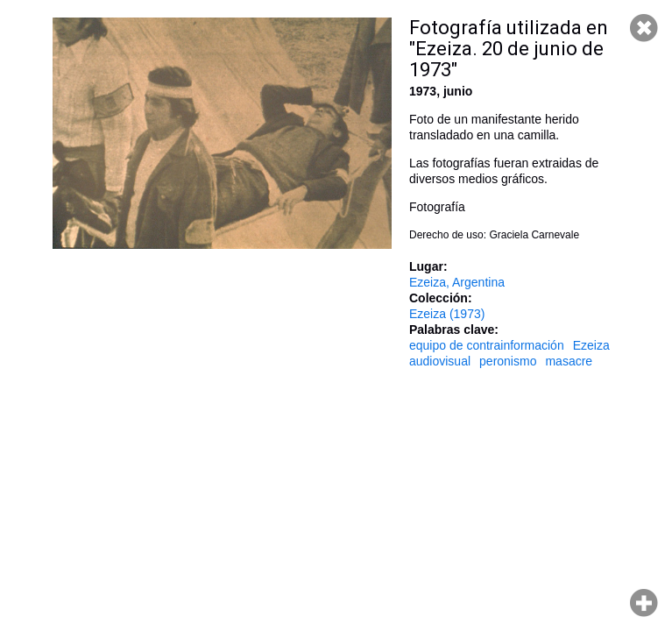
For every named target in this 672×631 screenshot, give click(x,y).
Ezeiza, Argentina (457, 282)
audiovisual (440, 361)
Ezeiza (591, 345)
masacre (569, 361)
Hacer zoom (644, 603)
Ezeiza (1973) (447, 314)
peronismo (508, 361)
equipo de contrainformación (487, 345)
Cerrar (644, 28)
